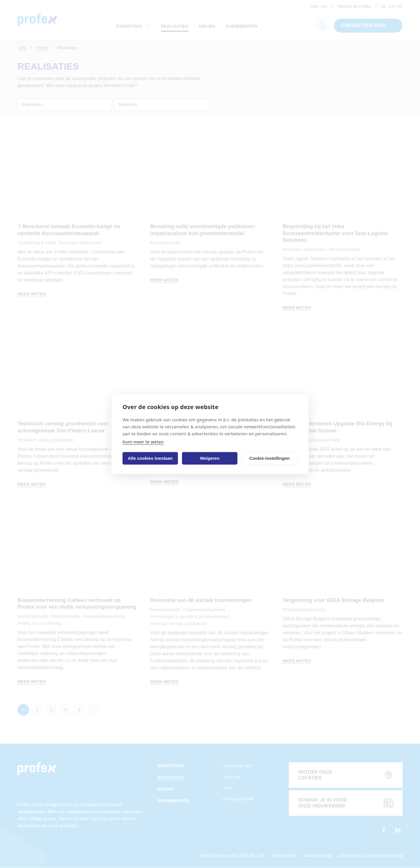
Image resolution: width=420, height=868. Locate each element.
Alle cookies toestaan (150, 458)
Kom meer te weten (143, 441)
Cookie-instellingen (269, 458)
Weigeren (210, 458)
